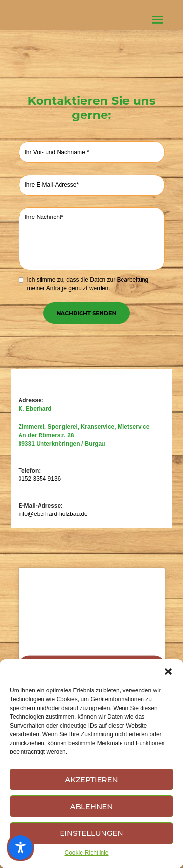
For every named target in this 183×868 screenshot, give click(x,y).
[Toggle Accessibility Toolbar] (20, 848)
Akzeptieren (91, 779)
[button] (168, 671)
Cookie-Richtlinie (86, 853)
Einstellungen (91, 833)
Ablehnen (92, 806)
